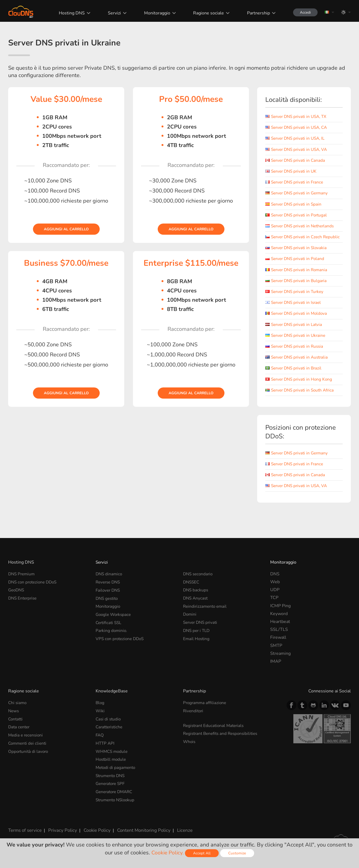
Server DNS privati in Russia (296, 352)
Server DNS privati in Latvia (295, 330)
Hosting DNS (69, 13)
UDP (275, 595)
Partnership (256, 13)
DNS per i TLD (197, 635)
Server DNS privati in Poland (296, 264)
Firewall (278, 643)
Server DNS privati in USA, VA (298, 149)
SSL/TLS (279, 635)
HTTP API (105, 748)
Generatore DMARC (116, 796)
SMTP (276, 651)
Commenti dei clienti (28, 748)
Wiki (100, 716)
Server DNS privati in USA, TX (298, 117)
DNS (275, 579)
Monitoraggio (154, 13)
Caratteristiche (110, 732)
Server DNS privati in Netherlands (302, 226)
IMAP (276, 667)
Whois (190, 746)
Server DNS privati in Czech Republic (295, 239)
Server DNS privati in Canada (297, 160)
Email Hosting (197, 643)
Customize (238, 853)
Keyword (279, 619)
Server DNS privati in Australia (298, 362)
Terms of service (24, 833)
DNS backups (196, 595)
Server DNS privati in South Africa (302, 395)
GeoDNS (17, 595)
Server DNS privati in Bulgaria (298, 286)
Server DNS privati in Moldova (298, 319)
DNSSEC (192, 587)
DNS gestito (108, 603)
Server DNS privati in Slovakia (298, 253)
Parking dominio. (112, 635)
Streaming (280, 659)
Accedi (304, 12)
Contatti (16, 724)
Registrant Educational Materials (215, 731)
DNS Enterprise (24, 603)
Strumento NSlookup (116, 803)
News (14, 716)
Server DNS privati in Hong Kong (300, 384)
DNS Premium (22, 579)
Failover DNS (109, 595)
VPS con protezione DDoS (121, 643)
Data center (20, 732)
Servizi (112, 13)
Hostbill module (112, 764)
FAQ (100, 740)
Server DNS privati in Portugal (298, 215)
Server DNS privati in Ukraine (297, 341)
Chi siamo (18, 708)
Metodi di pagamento (116, 772)
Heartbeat (280, 627)
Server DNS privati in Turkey (296, 297)
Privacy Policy (60, 833)
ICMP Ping (280, 611)
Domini (190, 619)
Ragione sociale (206, 13)
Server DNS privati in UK (292, 171)
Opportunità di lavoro (29, 756)
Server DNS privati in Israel (295, 308)
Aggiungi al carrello (66, 229)
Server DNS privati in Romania (298, 275)
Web (275, 587)
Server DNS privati (201, 627)
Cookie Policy (93, 833)
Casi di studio (109, 724)
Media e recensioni (27, 740)
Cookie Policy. (168, 853)
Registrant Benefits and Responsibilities (223, 738)
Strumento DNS (111, 780)
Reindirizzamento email (206, 611)
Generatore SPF (111, 787)
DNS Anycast (196, 603)
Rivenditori (194, 716)
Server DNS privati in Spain (295, 204)
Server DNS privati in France (296, 182)
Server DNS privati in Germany (298, 193)
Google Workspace (114, 619)
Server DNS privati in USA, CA (298, 127)
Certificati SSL (109, 627)
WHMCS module (112, 756)
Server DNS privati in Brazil (295, 374)
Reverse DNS (109, 587)
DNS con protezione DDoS (34, 587)
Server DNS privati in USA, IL (297, 138)
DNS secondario (199, 579)
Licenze (178, 833)
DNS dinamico (109, 579)
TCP (274, 603)
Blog (100, 708)
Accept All (203, 853)
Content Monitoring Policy (139, 833)
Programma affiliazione (206, 708)
